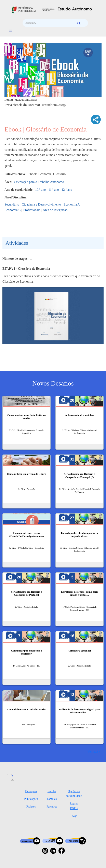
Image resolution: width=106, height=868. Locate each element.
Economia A (72, 204)
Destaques (31, 791)
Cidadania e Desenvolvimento (41, 204)
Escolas (52, 791)
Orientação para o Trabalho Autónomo (39, 182)
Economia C (13, 210)
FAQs (74, 816)
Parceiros (52, 807)
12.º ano (67, 190)
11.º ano (54, 190)
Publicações (31, 799)
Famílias (52, 799)
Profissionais (32, 210)
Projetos (31, 807)
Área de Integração (55, 210)
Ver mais (93, 751)
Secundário (12, 204)
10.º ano (40, 190)
